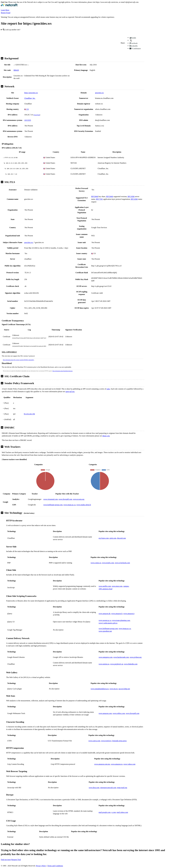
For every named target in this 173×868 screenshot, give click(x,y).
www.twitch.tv (106, 741)
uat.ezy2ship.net (124, 689)
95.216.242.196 (29, 414)
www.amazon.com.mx (102, 764)
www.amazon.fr (117, 614)
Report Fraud (6, 13)
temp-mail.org (122, 788)
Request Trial (16, 860)
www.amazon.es (117, 764)
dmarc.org (106, 436)
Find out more (6, 860)
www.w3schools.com (122, 563)
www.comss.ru (96, 563)
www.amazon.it (129, 614)
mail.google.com (105, 812)
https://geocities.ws (31, 93)
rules (108, 389)
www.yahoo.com (129, 764)
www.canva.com (94, 741)
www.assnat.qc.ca (105, 620)
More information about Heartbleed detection (62, 371)
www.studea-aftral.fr (84, 505)
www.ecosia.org (79, 499)
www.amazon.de (104, 614)
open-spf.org (70, 392)
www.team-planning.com (121, 620)
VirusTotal (37, 115)
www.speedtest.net (105, 631)
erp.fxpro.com (104, 538)
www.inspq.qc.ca (70, 505)
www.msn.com (117, 586)
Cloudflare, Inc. (30, 98)
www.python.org (136, 657)
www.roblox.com (119, 713)
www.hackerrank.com (121, 657)
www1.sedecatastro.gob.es (108, 623)
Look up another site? (12, 30)
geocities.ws (99, 93)
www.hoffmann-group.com (53, 505)
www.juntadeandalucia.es (100, 689)
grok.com (113, 538)
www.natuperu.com (106, 657)
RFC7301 (99, 199)
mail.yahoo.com (122, 812)
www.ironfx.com (108, 563)
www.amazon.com (105, 713)
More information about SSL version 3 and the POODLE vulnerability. (19, 360)
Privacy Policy (41, 866)
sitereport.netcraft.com (108, 788)
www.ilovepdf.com (65, 499)
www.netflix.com (105, 586)
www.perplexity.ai (117, 664)
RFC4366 (131, 196)
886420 (16, 70)
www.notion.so (104, 664)
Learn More (5, 10)
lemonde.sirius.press (119, 741)
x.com (114, 812)
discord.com (122, 538)
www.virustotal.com (51, 499)
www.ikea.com (94, 788)
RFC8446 (95, 196)
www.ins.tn (114, 689)
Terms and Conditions (55, 866)
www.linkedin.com (131, 664)
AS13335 (28, 120)
